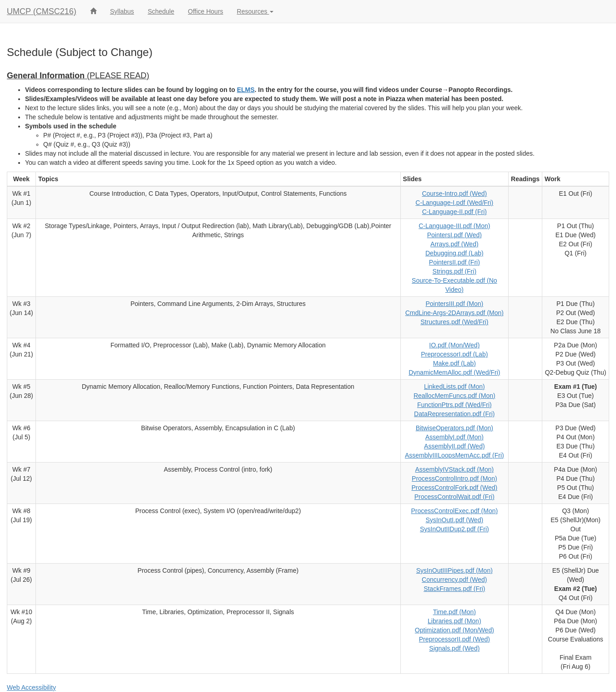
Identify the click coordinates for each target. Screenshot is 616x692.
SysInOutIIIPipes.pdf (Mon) (454, 570)
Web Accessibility (31, 687)
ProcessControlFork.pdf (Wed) (454, 488)
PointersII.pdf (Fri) (454, 262)
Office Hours (206, 11)
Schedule (161, 11)
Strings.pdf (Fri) (454, 271)
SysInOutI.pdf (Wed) (455, 520)
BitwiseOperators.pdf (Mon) (454, 428)
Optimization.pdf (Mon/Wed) (454, 630)
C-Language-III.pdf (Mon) (454, 226)
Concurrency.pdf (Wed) (454, 580)
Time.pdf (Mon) (454, 612)
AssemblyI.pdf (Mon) (454, 437)
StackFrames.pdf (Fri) (454, 589)
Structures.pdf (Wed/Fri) (454, 322)
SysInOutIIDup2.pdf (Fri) (454, 529)
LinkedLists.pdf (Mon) (454, 387)
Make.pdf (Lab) (454, 363)
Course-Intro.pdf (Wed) (454, 193)
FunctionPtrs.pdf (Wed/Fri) (454, 405)
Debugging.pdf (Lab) (454, 253)
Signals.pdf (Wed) (454, 648)
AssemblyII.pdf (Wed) (454, 446)
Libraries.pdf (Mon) (454, 621)
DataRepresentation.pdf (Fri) (454, 414)
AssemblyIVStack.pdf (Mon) (454, 469)
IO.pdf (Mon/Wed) (454, 345)
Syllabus (122, 11)
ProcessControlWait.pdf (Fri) (454, 497)
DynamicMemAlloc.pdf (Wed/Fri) (454, 372)
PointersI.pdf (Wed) (454, 235)
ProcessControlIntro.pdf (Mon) (454, 478)
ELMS (246, 90)
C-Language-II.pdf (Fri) (454, 212)
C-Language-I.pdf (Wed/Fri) (454, 203)
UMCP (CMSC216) (42, 11)
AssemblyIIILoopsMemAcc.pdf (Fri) (454, 455)
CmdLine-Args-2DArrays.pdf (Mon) (454, 313)
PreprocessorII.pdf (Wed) (454, 639)
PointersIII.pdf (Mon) (454, 304)
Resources (255, 11)
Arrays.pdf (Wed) (454, 244)
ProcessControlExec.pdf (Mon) (455, 511)
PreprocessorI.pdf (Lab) (454, 354)
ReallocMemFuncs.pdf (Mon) (454, 396)
